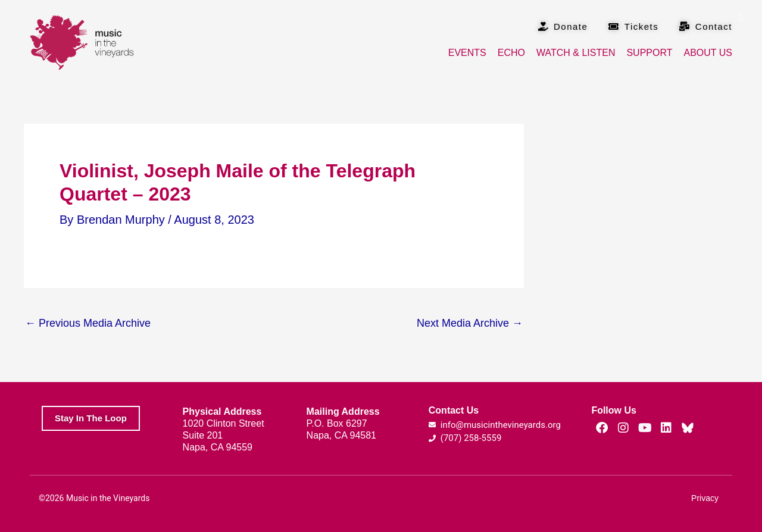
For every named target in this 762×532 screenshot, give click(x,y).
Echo (511, 53)
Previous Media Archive (88, 323)
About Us (708, 53)
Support (649, 53)
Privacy (705, 498)
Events (467, 53)
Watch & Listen (576, 53)
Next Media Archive (470, 323)
